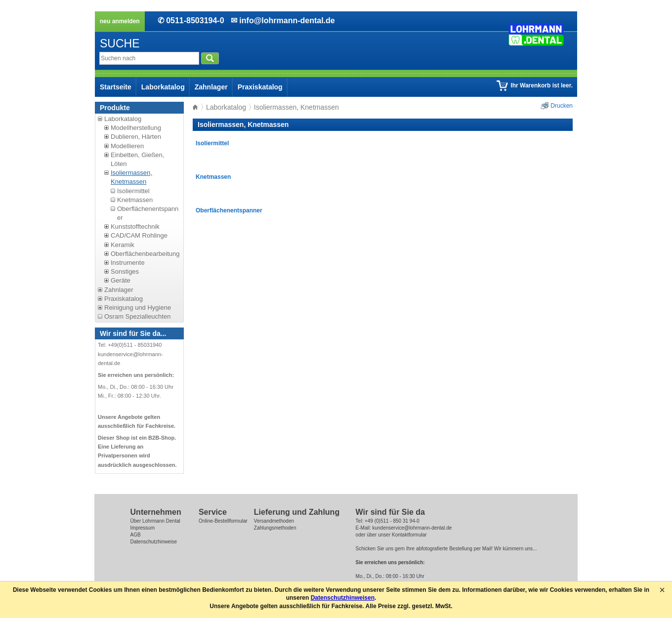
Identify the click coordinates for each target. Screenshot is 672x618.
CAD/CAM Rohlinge (139, 235)
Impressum (143, 528)
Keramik (123, 245)
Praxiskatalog (260, 87)
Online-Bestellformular (223, 521)
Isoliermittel (133, 191)
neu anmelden (120, 21)
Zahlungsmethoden (275, 528)
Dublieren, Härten (136, 137)
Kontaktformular (409, 535)
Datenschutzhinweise (154, 542)
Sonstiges (125, 271)
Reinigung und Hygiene (138, 308)
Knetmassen (135, 200)
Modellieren (127, 146)
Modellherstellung (136, 128)
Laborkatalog (163, 87)
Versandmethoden (274, 521)
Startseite (116, 87)
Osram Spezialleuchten (137, 316)
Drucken (562, 106)
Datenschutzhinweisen (343, 598)
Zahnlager (211, 87)
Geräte (121, 280)
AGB (136, 535)
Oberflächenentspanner (229, 210)
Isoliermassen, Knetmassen (131, 177)
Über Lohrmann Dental (155, 521)
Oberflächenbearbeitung (145, 254)
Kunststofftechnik (135, 227)
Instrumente (128, 263)
